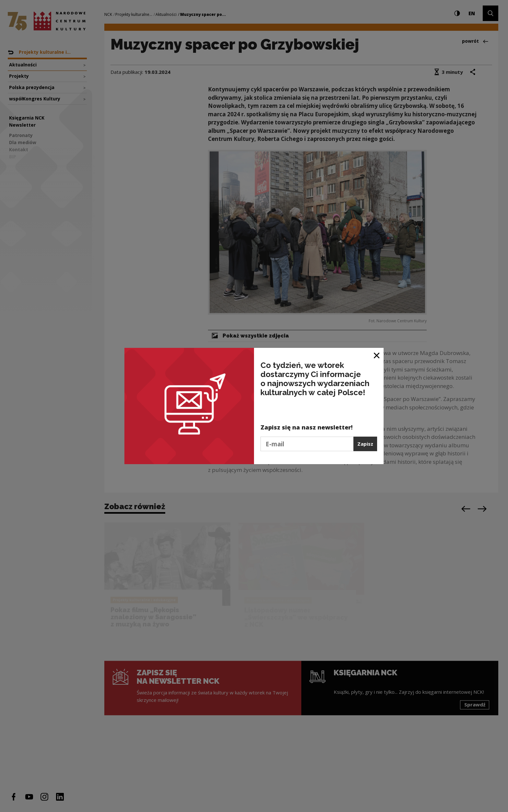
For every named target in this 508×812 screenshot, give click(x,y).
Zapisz (365, 444)
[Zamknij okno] (377, 355)
